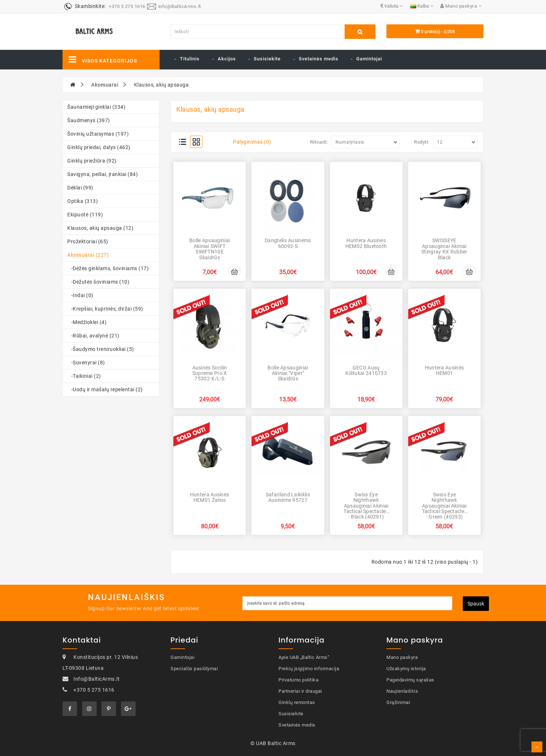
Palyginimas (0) (252, 142)
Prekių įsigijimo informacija (309, 669)
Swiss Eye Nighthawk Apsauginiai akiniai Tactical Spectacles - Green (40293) (445, 506)
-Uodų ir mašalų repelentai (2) (105, 389)
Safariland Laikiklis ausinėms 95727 (288, 497)
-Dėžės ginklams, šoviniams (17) (108, 268)
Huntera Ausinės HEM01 (445, 370)
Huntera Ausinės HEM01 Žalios (210, 497)
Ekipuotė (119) (85, 215)
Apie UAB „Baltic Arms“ (304, 657)
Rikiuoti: (319, 142)
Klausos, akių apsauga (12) (100, 228)
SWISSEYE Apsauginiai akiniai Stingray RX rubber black (444, 249)
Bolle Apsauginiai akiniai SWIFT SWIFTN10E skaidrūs (210, 249)
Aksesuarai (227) (88, 255)
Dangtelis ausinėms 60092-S (288, 243)
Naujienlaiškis (402, 691)
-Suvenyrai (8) (86, 363)
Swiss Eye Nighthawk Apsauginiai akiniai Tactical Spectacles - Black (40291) (366, 506)
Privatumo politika (298, 680)
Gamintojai (369, 59)
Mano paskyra (402, 657)
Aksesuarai (105, 85)
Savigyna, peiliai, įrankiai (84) (103, 174)
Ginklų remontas (297, 702)
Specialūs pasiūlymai (194, 669)
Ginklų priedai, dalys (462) (99, 147)
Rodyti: (422, 142)
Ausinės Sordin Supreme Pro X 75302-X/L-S (210, 373)
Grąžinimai (398, 702)
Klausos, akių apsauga (162, 85)
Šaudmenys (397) (89, 120)
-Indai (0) (80, 295)
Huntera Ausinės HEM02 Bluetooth (366, 243)
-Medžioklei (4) (87, 322)
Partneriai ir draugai (300, 691)
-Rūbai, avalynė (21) (93, 336)
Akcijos (227, 59)
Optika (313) (83, 201)
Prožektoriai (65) (88, 241)
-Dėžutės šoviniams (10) (98, 282)
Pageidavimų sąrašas (410, 680)
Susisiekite (267, 59)
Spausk (476, 604)
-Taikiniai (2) (84, 376)
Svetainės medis (319, 59)
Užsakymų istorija (406, 669)
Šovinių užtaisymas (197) (98, 134)
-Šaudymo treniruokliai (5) (101, 349)
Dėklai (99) (80, 188)
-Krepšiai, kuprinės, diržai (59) (105, 309)
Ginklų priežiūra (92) (92, 161)
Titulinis (190, 59)
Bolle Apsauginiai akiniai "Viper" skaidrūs (288, 373)
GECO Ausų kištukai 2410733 (366, 370)
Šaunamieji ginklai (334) (96, 107)
